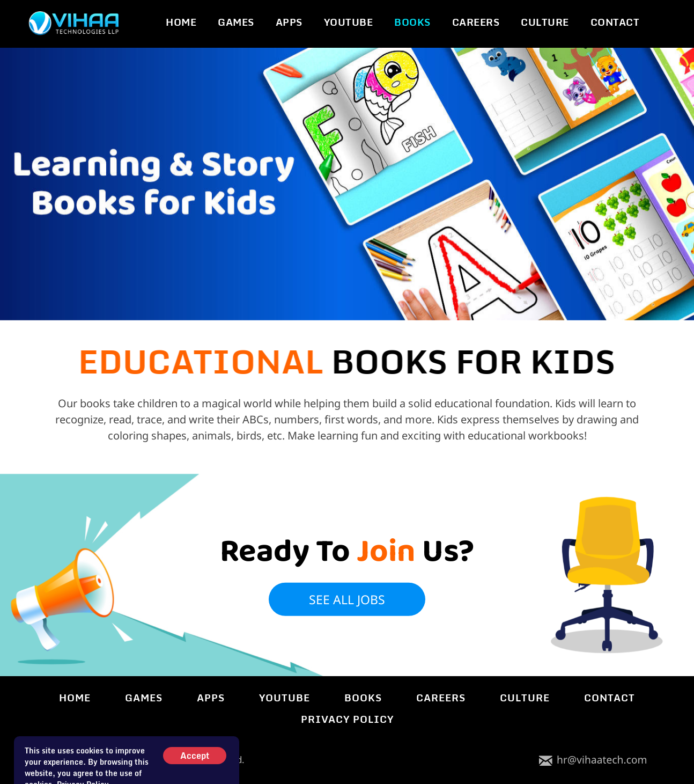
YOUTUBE (349, 22)
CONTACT (615, 22)
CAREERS (476, 22)
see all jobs (347, 591)
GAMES (236, 22)
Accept (195, 769)
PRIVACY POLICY (347, 719)
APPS (289, 22)
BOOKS (412, 22)
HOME (181, 22)
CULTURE (545, 22)
